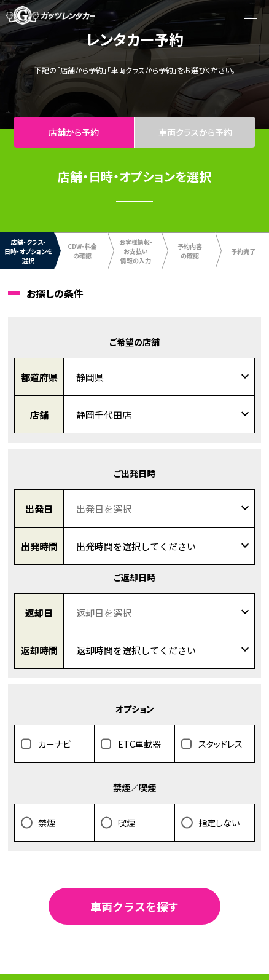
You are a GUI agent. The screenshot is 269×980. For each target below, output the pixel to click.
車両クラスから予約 (195, 132)
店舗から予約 (74, 132)
